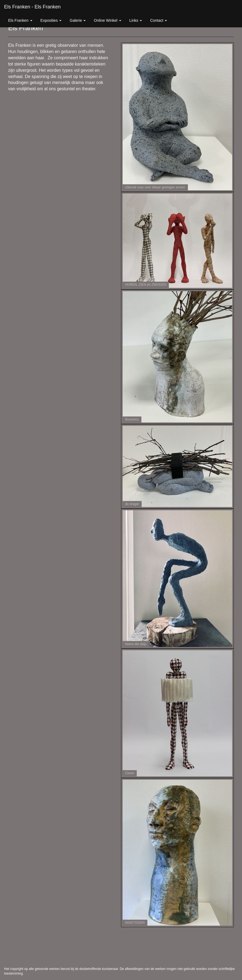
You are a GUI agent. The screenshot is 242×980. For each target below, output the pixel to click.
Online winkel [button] (107, 20)
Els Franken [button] (20, 20)
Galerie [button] (78, 20)
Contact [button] (159, 20)
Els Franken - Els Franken (32, 7)
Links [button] (136, 20)
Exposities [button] (51, 20)
